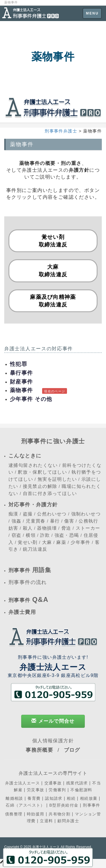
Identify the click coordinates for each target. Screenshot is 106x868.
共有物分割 (60, 814)
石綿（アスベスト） (25, 805)
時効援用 (36, 814)
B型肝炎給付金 (64, 805)
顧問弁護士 (68, 821)
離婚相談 (14, 798)
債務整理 (14, 814)
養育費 (34, 798)
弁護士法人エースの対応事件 (39, 349)
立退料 (46, 821)
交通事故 (53, 783)
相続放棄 (89, 798)
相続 (71, 798)
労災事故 (36, 790)
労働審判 (57, 790)
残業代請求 (77, 783)
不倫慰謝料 (81, 790)
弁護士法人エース (22, 783)
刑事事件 (92, 805)
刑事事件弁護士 (61, 131)
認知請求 (54, 798)
